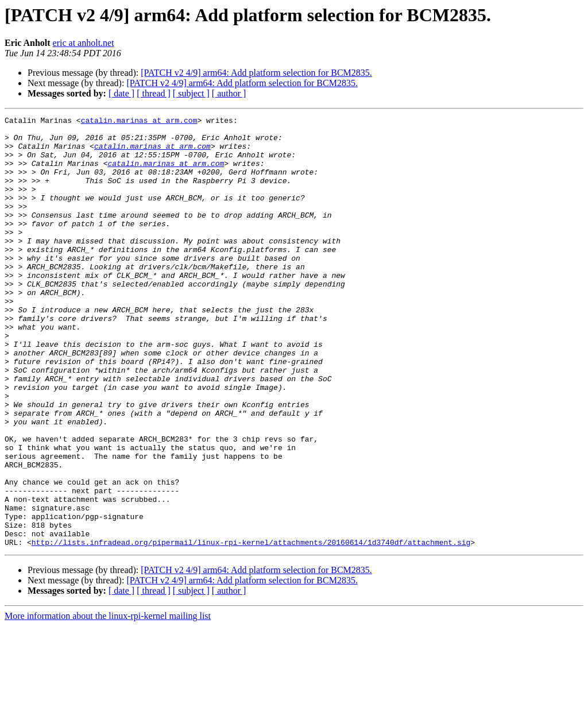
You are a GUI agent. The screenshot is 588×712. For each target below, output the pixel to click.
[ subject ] (191, 93)
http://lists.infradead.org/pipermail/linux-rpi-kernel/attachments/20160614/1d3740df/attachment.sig (251, 628)
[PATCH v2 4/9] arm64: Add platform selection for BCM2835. (256, 73)
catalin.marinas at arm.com (139, 122)
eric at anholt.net (84, 43)
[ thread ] (154, 93)
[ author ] (229, 93)
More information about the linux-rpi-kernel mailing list (108, 702)
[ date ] (121, 93)
